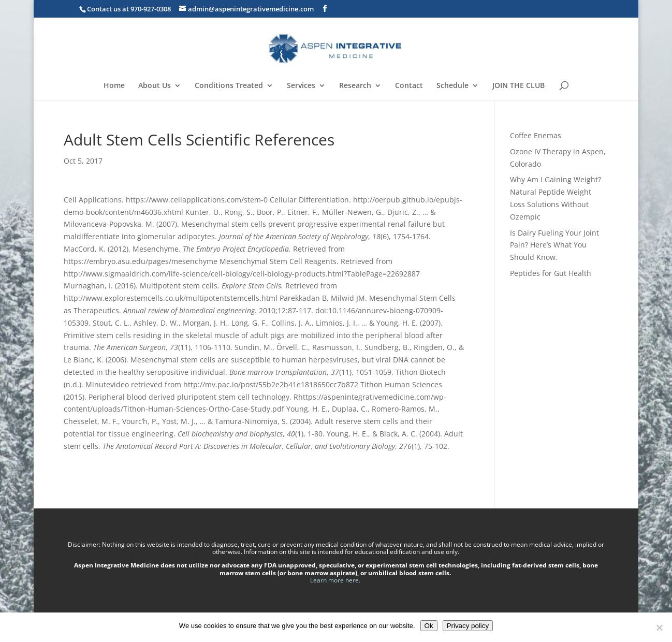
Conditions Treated (229, 86)
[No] (659, 628)
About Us (155, 86)
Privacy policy (468, 626)
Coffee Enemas (536, 135)
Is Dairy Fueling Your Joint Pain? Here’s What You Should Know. (554, 245)
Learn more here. (336, 580)
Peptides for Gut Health (551, 273)
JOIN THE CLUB (518, 86)
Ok (429, 626)
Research (355, 86)
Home (114, 86)
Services (301, 86)
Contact (409, 86)
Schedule (452, 86)
